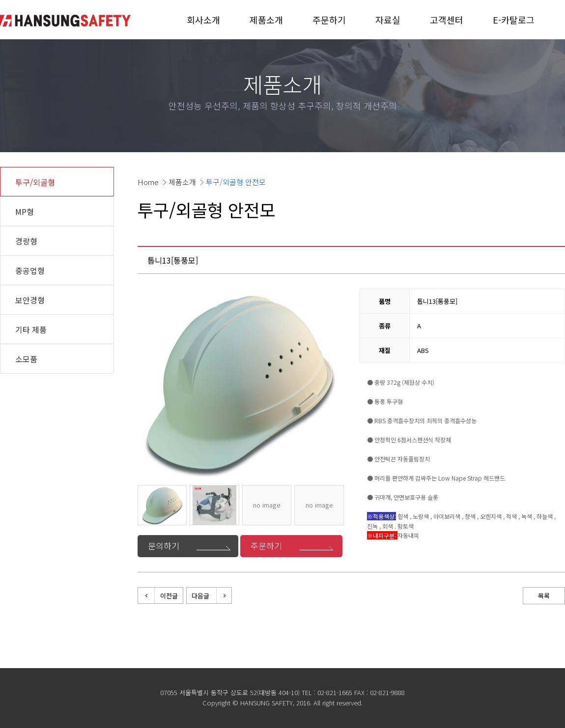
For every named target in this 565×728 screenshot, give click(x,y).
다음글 (200, 596)
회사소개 (203, 20)
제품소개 (266, 20)
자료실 (388, 20)
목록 (544, 596)
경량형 (26, 241)
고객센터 (447, 20)
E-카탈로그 (514, 20)
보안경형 (30, 300)
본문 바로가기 (0, 0)
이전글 (169, 596)
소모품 (26, 359)
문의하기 (164, 546)
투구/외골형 (35, 182)
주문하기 (329, 20)
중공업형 (30, 270)
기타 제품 (31, 329)
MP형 (25, 212)
